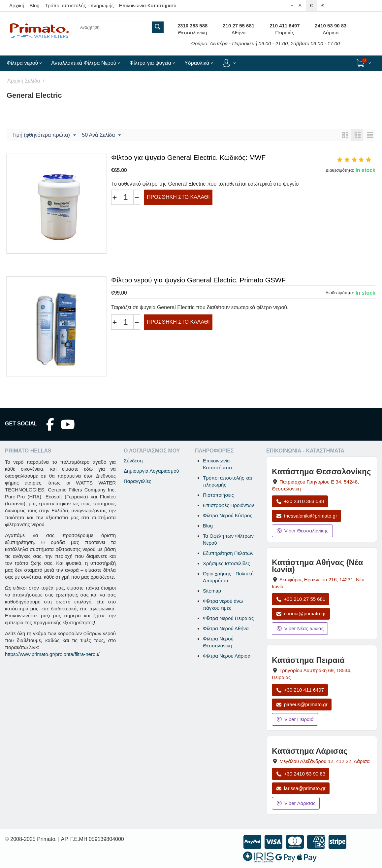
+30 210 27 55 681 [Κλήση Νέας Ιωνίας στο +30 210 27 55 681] (301, 599)
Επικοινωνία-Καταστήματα (148, 5)
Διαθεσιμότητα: (340, 170)
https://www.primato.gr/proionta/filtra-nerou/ (52, 654)
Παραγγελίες (137, 481)
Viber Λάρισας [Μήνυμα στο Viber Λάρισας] (296, 803)
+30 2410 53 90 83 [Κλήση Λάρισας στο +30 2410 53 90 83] (301, 774)
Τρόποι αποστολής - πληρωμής (79, 5)
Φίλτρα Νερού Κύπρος (228, 515)
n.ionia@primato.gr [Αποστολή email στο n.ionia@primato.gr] (301, 614)
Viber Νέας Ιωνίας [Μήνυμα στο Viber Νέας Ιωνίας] (300, 628)
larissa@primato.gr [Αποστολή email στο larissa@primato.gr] (301, 788)
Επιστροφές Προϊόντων (228, 505)
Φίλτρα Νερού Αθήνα (226, 628)
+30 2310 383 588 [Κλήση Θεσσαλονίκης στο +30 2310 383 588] (300, 501)
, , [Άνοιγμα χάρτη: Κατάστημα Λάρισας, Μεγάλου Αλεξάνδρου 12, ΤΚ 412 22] (325, 761)
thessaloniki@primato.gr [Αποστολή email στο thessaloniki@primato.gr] (306, 516)
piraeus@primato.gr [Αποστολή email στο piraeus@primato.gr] (302, 704)
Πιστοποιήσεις (218, 495)
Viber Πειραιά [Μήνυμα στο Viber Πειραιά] (295, 719)
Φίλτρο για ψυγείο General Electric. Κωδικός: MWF (188, 157)
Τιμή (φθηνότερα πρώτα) (44, 135)
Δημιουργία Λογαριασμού (151, 471)
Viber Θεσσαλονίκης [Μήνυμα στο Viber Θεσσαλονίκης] (302, 531)
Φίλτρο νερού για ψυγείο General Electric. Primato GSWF (198, 280)
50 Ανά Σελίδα (101, 135)
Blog (35, 5)
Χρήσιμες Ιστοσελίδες (226, 563)
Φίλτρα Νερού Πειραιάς (228, 618)
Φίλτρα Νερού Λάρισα (227, 656)
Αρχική (17, 5)
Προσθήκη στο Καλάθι (178, 197)
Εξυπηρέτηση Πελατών (228, 553)
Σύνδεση (133, 461)
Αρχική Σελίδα (24, 81)
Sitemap (212, 591)
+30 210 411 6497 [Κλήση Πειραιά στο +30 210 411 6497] (300, 690)
